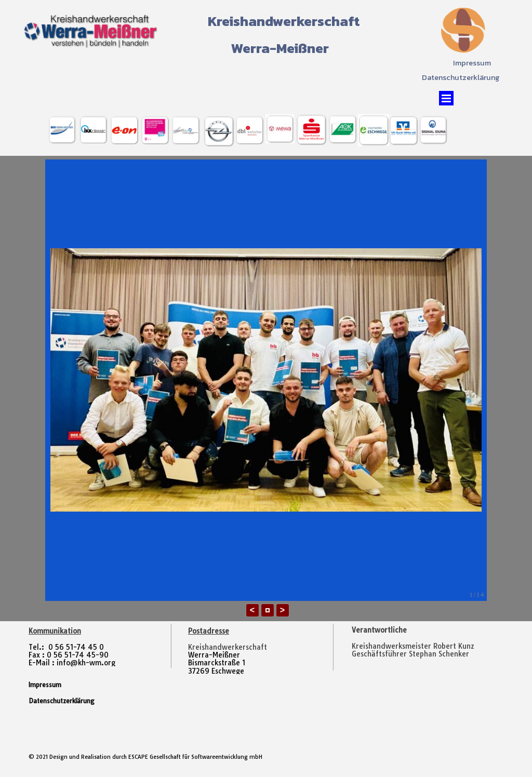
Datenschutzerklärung (461, 77)
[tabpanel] (425, 646)
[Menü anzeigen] (446, 98)
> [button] (282, 610)
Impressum (472, 63)
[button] (268, 610)
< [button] (252, 610)
